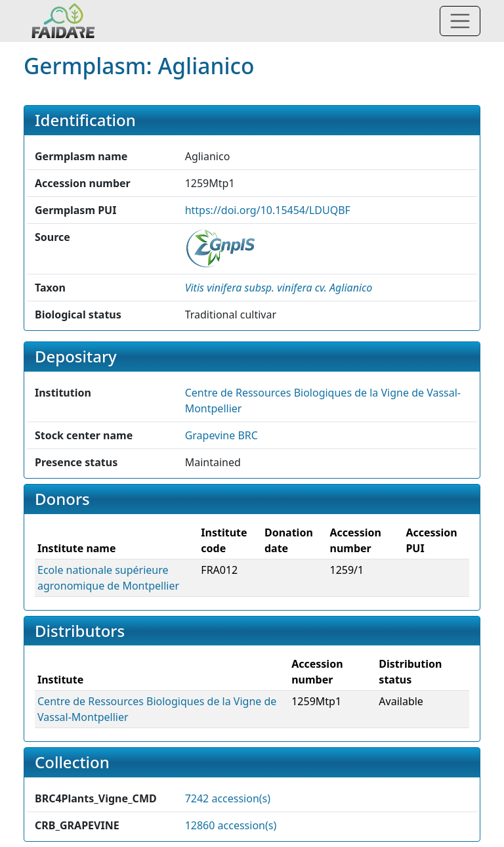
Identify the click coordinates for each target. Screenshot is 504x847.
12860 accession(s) (231, 825)
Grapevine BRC (221, 435)
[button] (279, 288)
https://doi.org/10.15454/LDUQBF (268, 210)
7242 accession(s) (228, 798)
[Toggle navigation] (460, 21)
